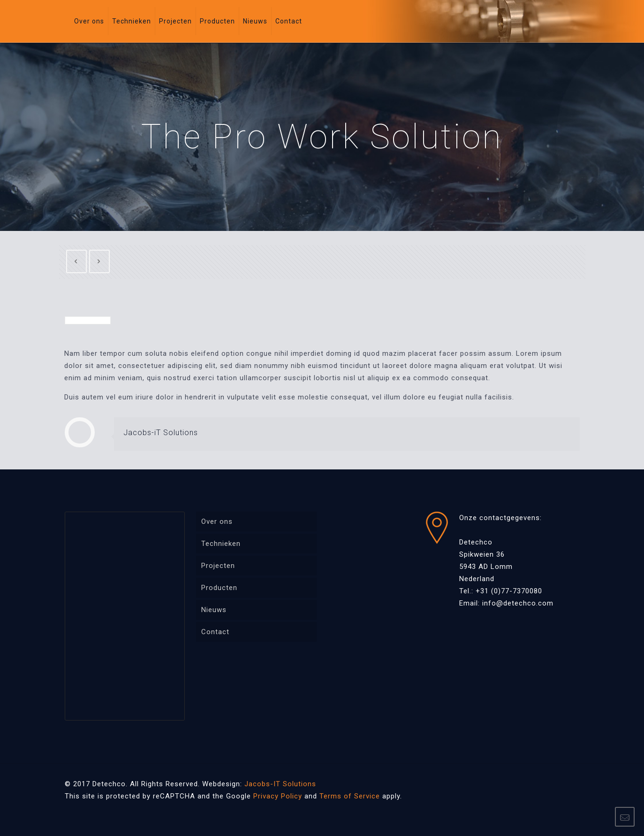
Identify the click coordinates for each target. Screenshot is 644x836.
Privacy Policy (278, 796)
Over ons (217, 522)
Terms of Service (350, 796)
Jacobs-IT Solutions (280, 784)
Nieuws (214, 610)
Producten (219, 588)
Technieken (221, 544)
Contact (215, 632)
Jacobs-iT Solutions (161, 433)
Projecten (218, 566)
